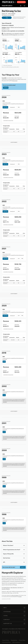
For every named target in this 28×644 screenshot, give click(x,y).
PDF (19, 259)
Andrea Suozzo (7, 588)
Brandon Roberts (6, 589)
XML (19, 107)
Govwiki (20, 597)
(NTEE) (8, 29)
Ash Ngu (20, 588)
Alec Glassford (14, 588)
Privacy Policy (22, 640)
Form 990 (4, 78)
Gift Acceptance (16, 642)
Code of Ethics (6, 640)
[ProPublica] (8, 2)
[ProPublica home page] (11, 632)
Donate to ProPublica (21, 2)
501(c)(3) (11, 25)
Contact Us (6, 88)
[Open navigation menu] (15, 2)
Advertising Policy (6, 642)
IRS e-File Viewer (15, 595)
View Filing (5, 107)
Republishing (14, 640)
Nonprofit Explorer (7, 6)
